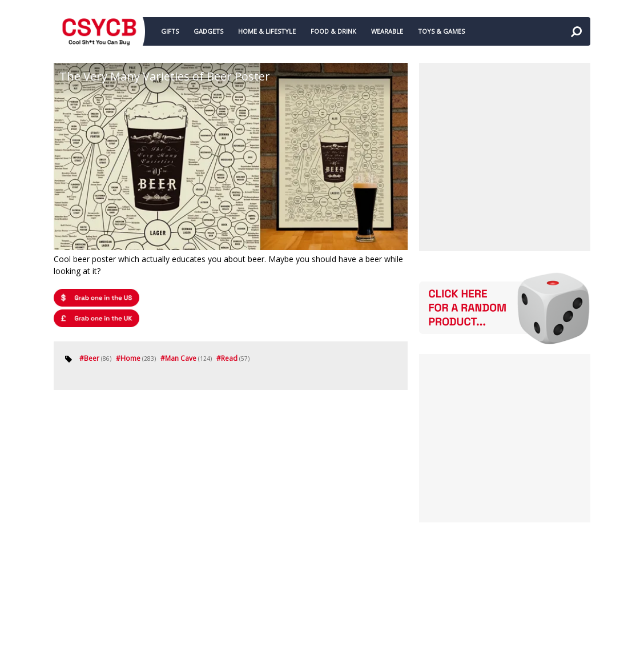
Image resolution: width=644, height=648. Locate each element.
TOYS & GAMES (441, 31)
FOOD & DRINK (333, 31)
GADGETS (208, 31)
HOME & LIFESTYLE (267, 31)
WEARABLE (387, 31)
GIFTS (170, 31)
